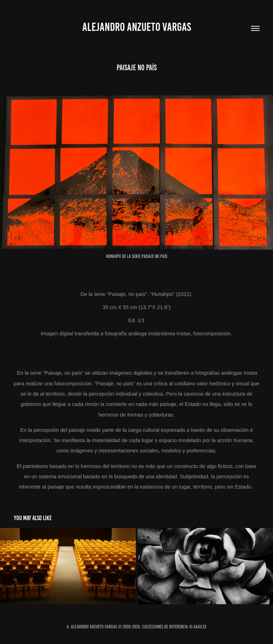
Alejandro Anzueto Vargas (137, 27)
